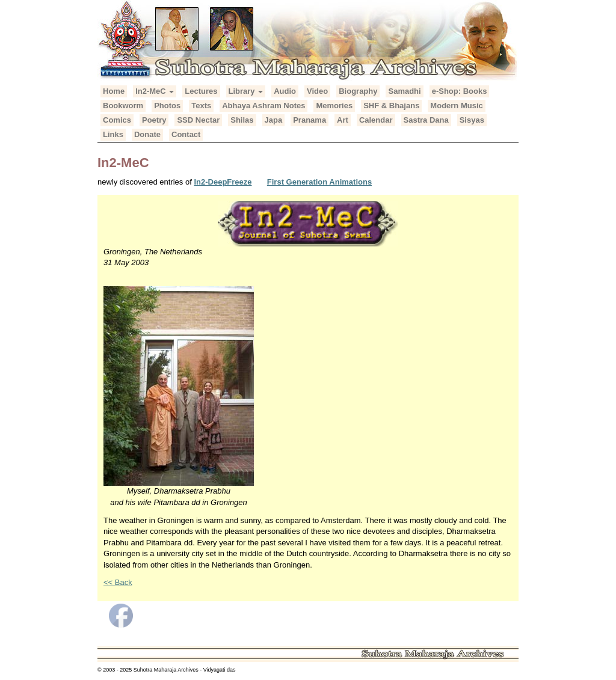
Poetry (154, 120)
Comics (117, 120)
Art (343, 120)
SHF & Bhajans (391, 106)
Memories (334, 106)
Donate (147, 134)
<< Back (118, 582)
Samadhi (404, 91)
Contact (186, 134)
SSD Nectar (198, 120)
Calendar (376, 120)
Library (246, 91)
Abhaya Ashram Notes (263, 106)
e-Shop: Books (460, 91)
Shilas (242, 120)
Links (113, 134)
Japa (274, 120)
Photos (167, 106)
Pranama (310, 120)
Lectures (201, 91)
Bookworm (123, 106)
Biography (358, 91)
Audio (285, 91)
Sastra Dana (426, 120)
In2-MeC (155, 91)
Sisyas (472, 120)
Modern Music (456, 106)
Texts (201, 106)
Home (114, 91)
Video (317, 91)
